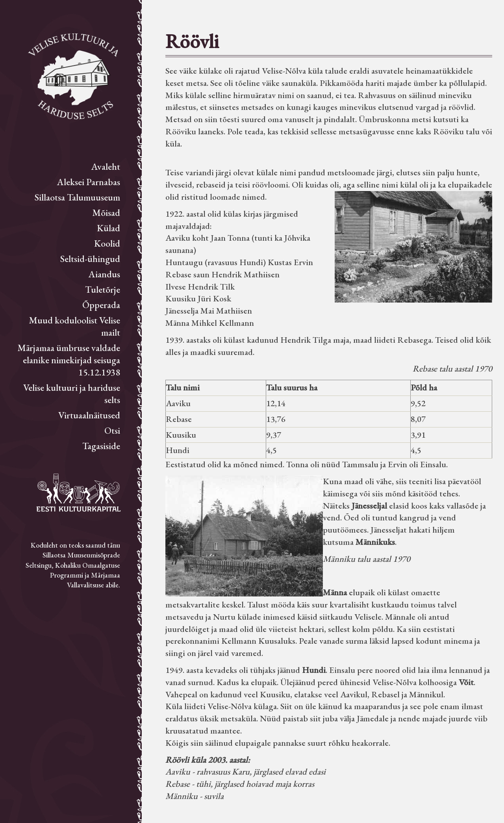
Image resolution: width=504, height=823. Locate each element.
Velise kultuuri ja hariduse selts (72, 394)
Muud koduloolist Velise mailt (74, 326)
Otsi (112, 430)
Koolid (107, 243)
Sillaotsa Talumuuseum (77, 197)
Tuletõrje (103, 289)
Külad (108, 228)
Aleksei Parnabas (89, 182)
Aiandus (104, 274)
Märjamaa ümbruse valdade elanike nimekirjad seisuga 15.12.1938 (69, 360)
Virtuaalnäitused (89, 415)
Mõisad (106, 213)
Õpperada (101, 305)
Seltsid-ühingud (90, 259)
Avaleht (106, 166)
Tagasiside (101, 446)
